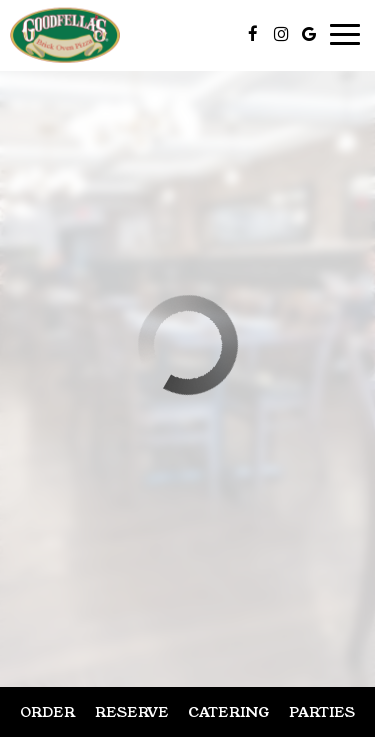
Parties (322, 712)
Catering (228, 712)
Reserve (132, 712)
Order (47, 712)
